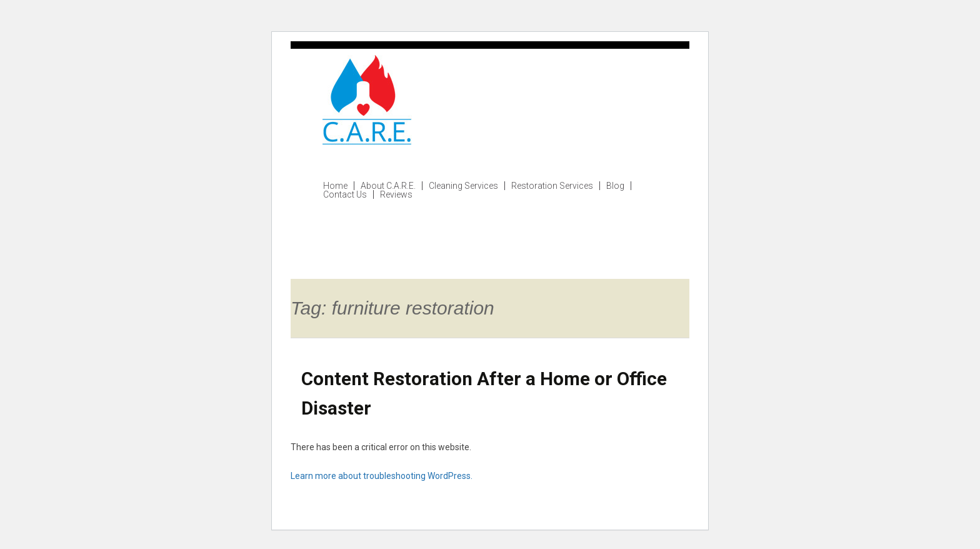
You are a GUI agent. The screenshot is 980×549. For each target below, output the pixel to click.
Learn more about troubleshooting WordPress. (382, 476)
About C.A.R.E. (388, 186)
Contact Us (345, 194)
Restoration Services (552, 186)
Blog (615, 186)
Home (335, 186)
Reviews (396, 194)
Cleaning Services (463, 186)
